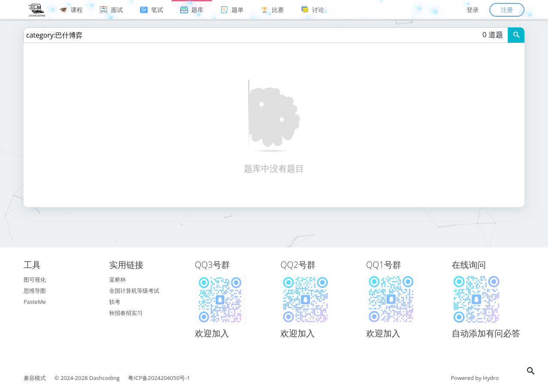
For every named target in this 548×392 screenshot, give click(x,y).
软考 (115, 302)
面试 (111, 10)
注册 (507, 10)
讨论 (313, 10)
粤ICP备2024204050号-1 (159, 378)
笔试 (152, 10)
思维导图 (35, 291)
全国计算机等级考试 (134, 291)
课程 (71, 10)
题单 (232, 10)
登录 (473, 10)
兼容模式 (35, 378)
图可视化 (35, 279)
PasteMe (35, 302)
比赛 (272, 10)
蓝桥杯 (118, 279)
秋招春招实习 (126, 313)
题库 (192, 10)
